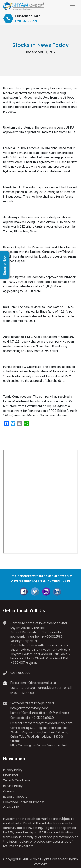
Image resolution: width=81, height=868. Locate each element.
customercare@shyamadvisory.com (37, 688)
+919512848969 (43, 718)
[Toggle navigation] (72, 7)
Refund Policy (13, 786)
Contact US (11, 807)
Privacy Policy (13, 770)
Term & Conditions (17, 780)
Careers (9, 791)
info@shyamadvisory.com (29, 708)
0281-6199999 (26, 21)
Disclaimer (11, 775)
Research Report (15, 797)
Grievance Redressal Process (24, 802)
